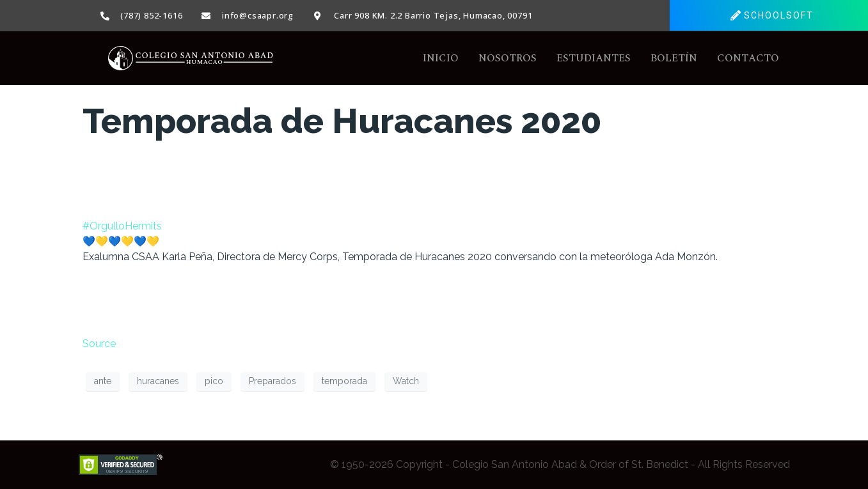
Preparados (272, 381)
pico (214, 381)
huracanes (158, 381)
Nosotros (508, 58)
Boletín (674, 58)
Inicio (441, 58)
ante (103, 381)
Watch (406, 381)
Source (99, 344)
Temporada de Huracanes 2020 (342, 121)
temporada (344, 381)
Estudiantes (594, 58)
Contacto (748, 58)
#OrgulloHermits (122, 226)
